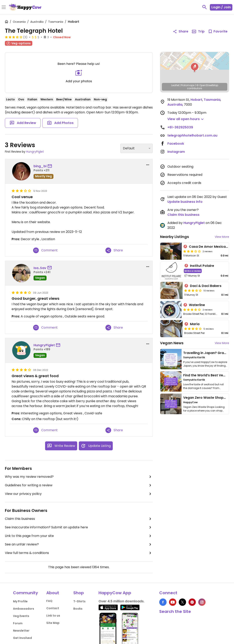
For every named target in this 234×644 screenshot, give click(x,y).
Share (114, 250)
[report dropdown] (148, 165)
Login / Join (221, 7)
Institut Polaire (202, 266)
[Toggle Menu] (4, 8)
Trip (198, 31)
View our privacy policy (79, 494)
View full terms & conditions (79, 553)
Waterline (197, 305)
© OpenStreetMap (207, 85)
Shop (79, 593)
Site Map (53, 623)
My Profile (20, 601)
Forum (18, 623)
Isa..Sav (40, 268)
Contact (53, 608)
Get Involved (22, 638)
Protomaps (188, 85)
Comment (45, 250)
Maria (195, 324)
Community (25, 593)
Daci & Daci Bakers (206, 286)
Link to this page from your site (79, 536)
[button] (195, 68)
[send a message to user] (51, 166)
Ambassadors (24, 609)
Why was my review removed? (79, 477)
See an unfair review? (79, 544)
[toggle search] (205, 7)
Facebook (176, 144)
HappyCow (190, 402)
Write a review (193, 271)
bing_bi (40, 166)
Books (78, 609)
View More (222, 237)
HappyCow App (115, 593)
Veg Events (21, 616)
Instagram (176, 152)
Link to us (53, 616)
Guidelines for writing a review (79, 485)
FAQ (49, 601)
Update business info (185, 202)
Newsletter (21, 631)
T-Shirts (79, 601)
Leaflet (175, 85)
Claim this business (79, 519)
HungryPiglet (35, 152)
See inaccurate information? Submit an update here (79, 527)
